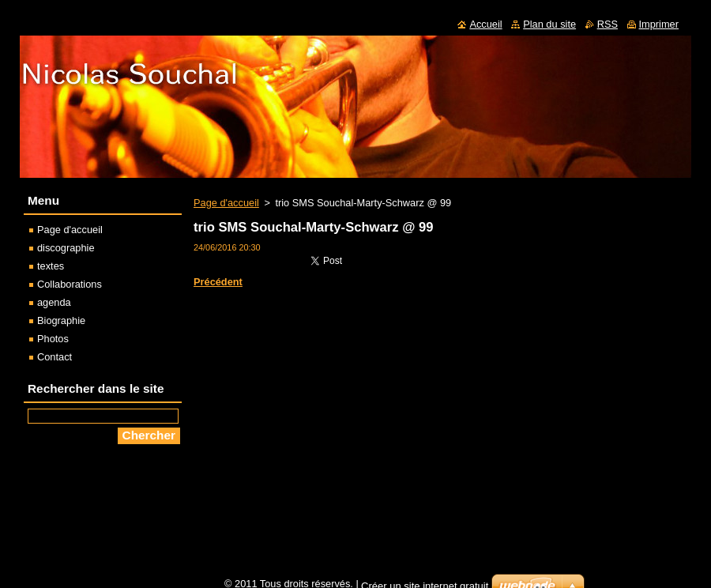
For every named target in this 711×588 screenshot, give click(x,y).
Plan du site (549, 24)
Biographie (61, 320)
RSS (608, 24)
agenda (54, 302)
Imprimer (659, 24)
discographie (66, 248)
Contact (55, 357)
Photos (53, 339)
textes (51, 266)
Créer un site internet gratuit (425, 582)
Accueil (485, 24)
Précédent (218, 282)
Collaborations (70, 284)
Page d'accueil (226, 203)
